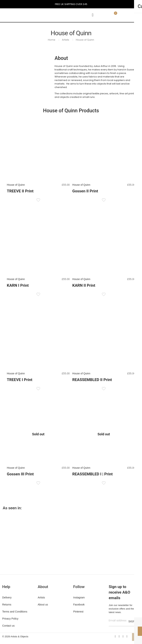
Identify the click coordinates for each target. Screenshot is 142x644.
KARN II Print (84, 285)
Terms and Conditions (15, 612)
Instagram (79, 597)
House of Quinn (85, 40)
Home (52, 40)
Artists (66, 40)
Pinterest (78, 612)
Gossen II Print (85, 191)
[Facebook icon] (115, 636)
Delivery (7, 597)
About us (43, 605)
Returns (7, 605)
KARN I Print (18, 285)
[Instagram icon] (127, 636)
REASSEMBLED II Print (92, 380)
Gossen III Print (20, 474)
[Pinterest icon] (123, 636)
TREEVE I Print (20, 380)
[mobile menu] (93, 15)
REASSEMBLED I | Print (92, 474)
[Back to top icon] (136, 637)
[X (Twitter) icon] (119, 636)
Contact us (8, 626)
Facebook (79, 605)
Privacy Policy (10, 619)
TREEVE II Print (20, 191)
